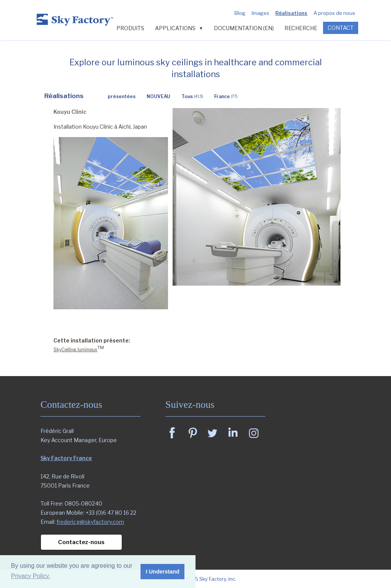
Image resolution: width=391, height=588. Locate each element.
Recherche (301, 28)
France (226, 96)
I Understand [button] (163, 572)
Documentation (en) (244, 28)
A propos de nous (334, 13)
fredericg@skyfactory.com (90, 522)
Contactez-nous (81, 542)
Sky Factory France (66, 458)
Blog (240, 13)
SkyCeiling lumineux (75, 350)
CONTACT (341, 28)
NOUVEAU (158, 96)
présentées (122, 96)
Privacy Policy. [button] (31, 576)
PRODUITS (130, 28)
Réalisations (291, 13)
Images (260, 13)
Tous (192, 96)
